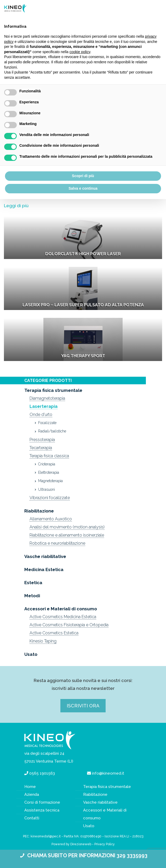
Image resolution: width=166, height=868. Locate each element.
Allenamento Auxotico (51, 519)
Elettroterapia (49, 472)
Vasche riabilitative (45, 556)
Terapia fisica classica (49, 456)
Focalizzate (47, 423)
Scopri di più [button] (83, 176)
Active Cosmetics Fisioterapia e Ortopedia (69, 625)
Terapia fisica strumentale (53, 390)
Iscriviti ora (83, 706)
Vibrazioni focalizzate (50, 498)
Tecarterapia (41, 448)
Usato (31, 654)
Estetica (33, 583)
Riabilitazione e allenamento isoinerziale (67, 535)
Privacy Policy (105, 844)
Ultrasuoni (47, 489)
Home (30, 787)
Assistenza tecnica (42, 810)
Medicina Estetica (44, 570)
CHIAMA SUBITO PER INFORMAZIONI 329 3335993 (83, 856)
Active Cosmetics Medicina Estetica (63, 617)
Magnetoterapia (50, 481)
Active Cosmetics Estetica (54, 633)
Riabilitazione (39, 511)
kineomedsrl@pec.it (46, 836)
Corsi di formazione (42, 802)
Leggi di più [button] (16, 206)
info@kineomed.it (108, 773)
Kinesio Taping (43, 641)
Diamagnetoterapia (47, 398)
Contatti (32, 818)
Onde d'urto (41, 415)
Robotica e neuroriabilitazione (57, 543)
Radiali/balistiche (52, 431)
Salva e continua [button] (83, 188)
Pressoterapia (42, 440)
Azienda (32, 794)
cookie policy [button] (80, 52)
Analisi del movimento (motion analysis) (67, 527)
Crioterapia (47, 464)
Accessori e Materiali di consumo (61, 609)
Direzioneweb (81, 844)
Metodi (32, 596)
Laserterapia (44, 406)
